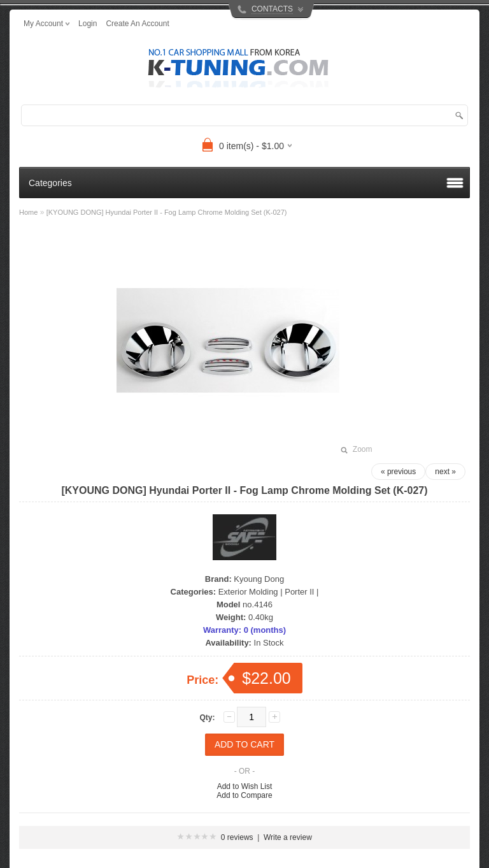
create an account (137, 24)
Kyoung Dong (259, 579)
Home (28, 212)
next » (445, 472)
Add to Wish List (245, 786)
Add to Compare (244, 795)
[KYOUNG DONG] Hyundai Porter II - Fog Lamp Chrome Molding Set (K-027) (167, 212)
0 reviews (237, 837)
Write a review (288, 837)
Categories (50, 183)
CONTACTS (272, 9)
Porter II (299, 592)
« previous (398, 472)
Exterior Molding (248, 592)
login (88, 24)
